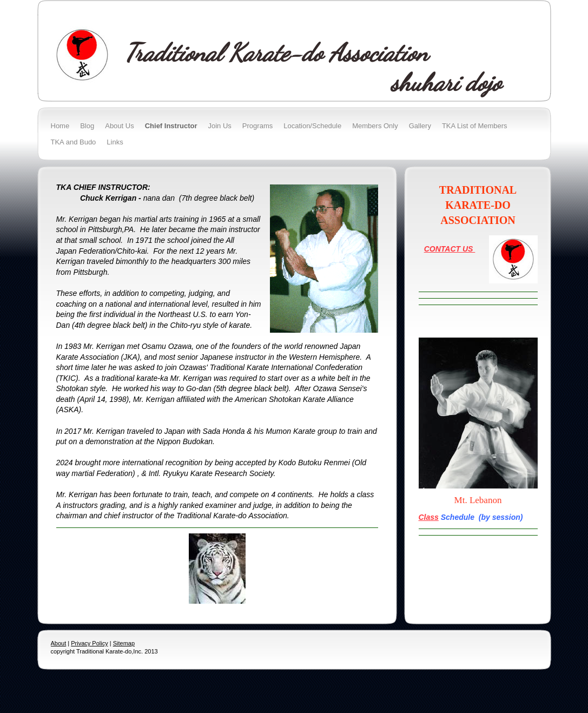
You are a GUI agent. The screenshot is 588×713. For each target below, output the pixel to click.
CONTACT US (450, 249)
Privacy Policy (89, 643)
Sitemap (124, 643)
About (59, 643)
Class (429, 517)
